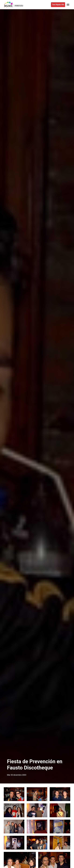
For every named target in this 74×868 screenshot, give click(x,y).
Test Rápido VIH (58, 5)
